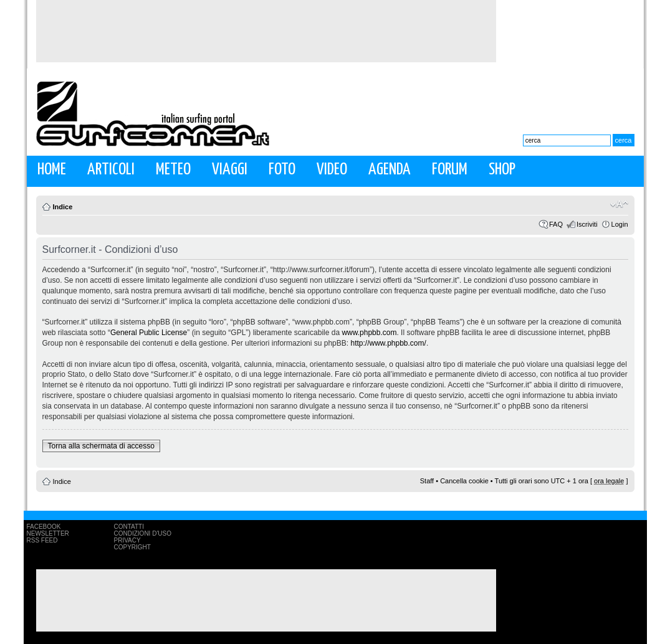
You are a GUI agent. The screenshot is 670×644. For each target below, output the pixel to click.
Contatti (129, 527)
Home (52, 170)
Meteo (173, 170)
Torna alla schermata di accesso (101, 446)
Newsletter (48, 533)
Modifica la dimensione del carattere (619, 204)
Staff (427, 481)
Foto (282, 170)
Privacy (127, 540)
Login (620, 224)
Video (332, 170)
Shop (502, 170)
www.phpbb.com (369, 333)
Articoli (111, 170)
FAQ (556, 224)
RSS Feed (42, 540)
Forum (450, 170)
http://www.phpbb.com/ (388, 343)
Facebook (44, 527)
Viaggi (230, 170)
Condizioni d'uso (143, 533)
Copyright (132, 547)
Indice (63, 207)
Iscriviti (587, 224)
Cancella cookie (464, 481)
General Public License (149, 333)
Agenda (390, 170)
